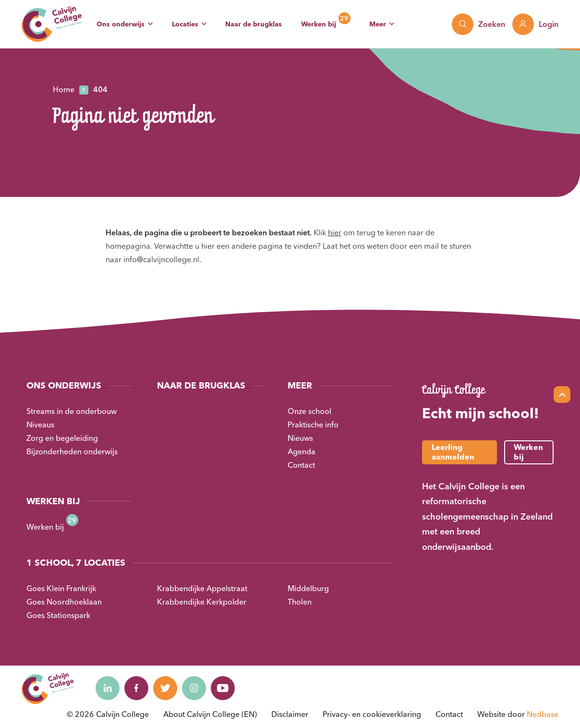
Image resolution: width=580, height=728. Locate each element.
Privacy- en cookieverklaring (372, 714)
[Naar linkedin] (108, 688)
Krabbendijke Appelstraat (202, 588)
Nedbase (543, 714)
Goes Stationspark (58, 615)
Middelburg (308, 588)
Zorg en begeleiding (62, 438)
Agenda (302, 451)
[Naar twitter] (165, 688)
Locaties (185, 24)
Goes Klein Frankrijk (61, 588)
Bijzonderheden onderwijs (72, 451)
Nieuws (300, 438)
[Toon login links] (535, 24)
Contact (301, 465)
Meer (378, 24)
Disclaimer (290, 714)
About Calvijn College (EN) (210, 714)
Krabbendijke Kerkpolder (202, 602)
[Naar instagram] (194, 688)
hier (335, 232)
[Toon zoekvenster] (478, 24)
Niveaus (40, 425)
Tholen (300, 602)
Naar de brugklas (254, 24)
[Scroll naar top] (562, 394)
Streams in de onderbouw (72, 411)
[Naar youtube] (223, 688)
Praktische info (313, 425)
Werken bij (319, 24)
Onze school (309, 411)
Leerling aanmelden (453, 452)
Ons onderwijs (121, 24)
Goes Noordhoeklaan (64, 602)
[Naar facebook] (136, 688)
